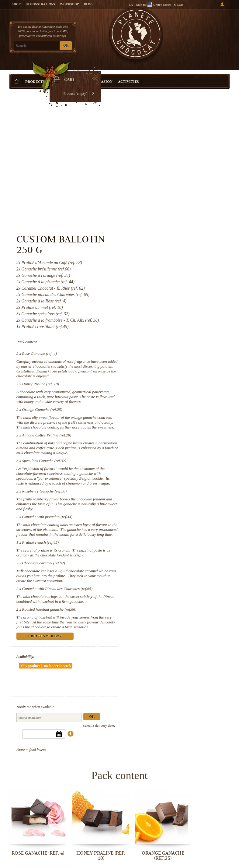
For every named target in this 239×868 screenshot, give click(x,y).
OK (66, 46)
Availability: (152, 545)
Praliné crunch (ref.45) (167, 426)
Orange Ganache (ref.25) (169, 274)
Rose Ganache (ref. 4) (166, 213)
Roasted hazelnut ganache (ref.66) (176, 493)
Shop (16, 5)
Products (35, 73)
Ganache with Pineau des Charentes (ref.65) (184, 472)
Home (13, 84)
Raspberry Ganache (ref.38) (171, 370)
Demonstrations (40, 5)
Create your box (210, 68)
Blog (88, 5)
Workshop (69, 5)
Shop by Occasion (95, 73)
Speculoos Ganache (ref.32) (171, 335)
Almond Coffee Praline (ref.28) (173, 304)
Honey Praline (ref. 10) (167, 243)
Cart (207, 31)
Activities (128, 73)
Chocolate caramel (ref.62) (170, 447)
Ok (218, 590)
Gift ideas (61, 73)
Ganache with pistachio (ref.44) (174, 395)
